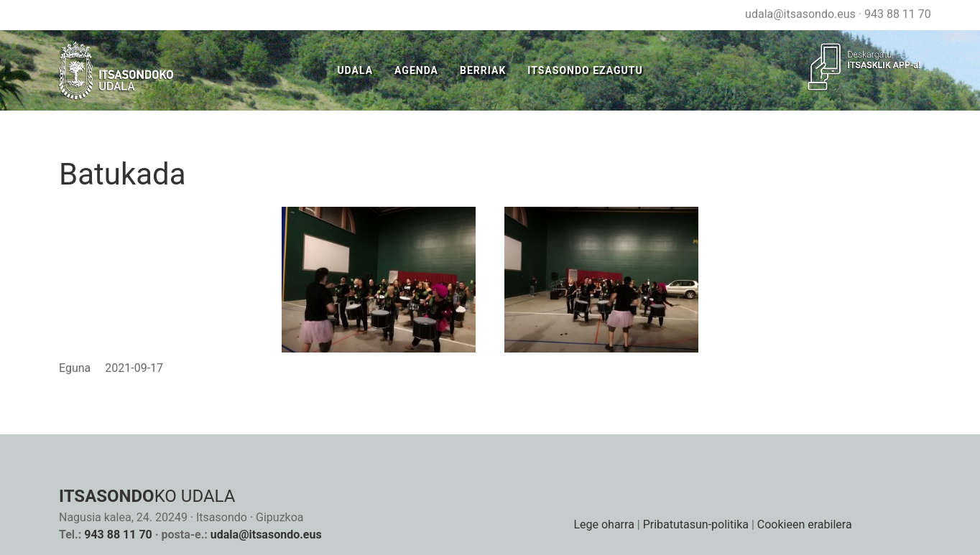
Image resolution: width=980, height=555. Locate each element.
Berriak (483, 70)
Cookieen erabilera (805, 524)
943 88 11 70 (898, 14)
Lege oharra (604, 524)
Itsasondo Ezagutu (585, 70)
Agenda (416, 70)
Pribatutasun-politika (696, 524)
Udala (355, 70)
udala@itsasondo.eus (800, 14)
